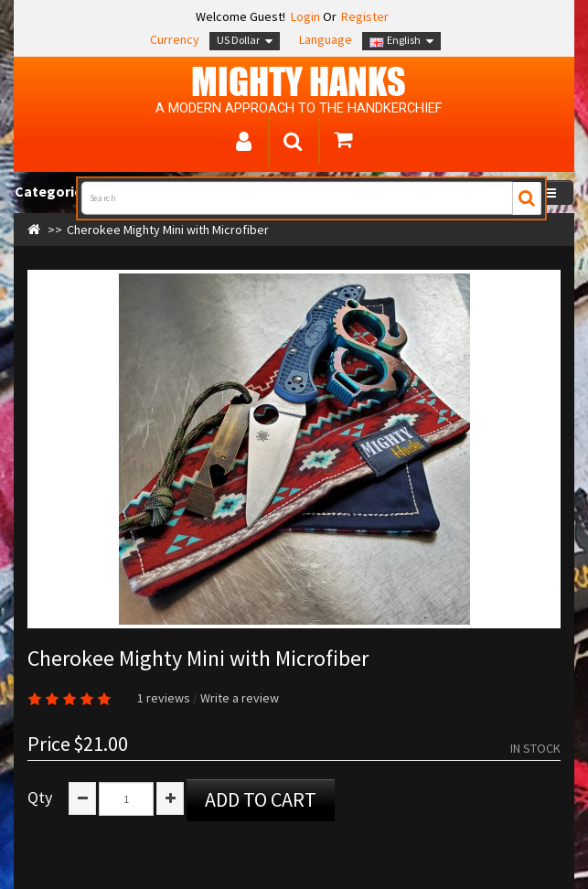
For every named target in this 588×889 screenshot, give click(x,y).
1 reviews (164, 698)
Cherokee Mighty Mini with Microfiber (168, 230)
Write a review (240, 698)
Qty (40, 798)
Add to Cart (261, 799)
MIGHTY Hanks (299, 81)
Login (304, 16)
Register (365, 16)
